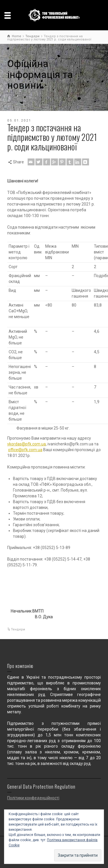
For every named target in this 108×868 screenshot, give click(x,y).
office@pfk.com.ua (25, 450)
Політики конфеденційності (33, 798)
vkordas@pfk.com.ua (26, 444)
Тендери (18, 629)
